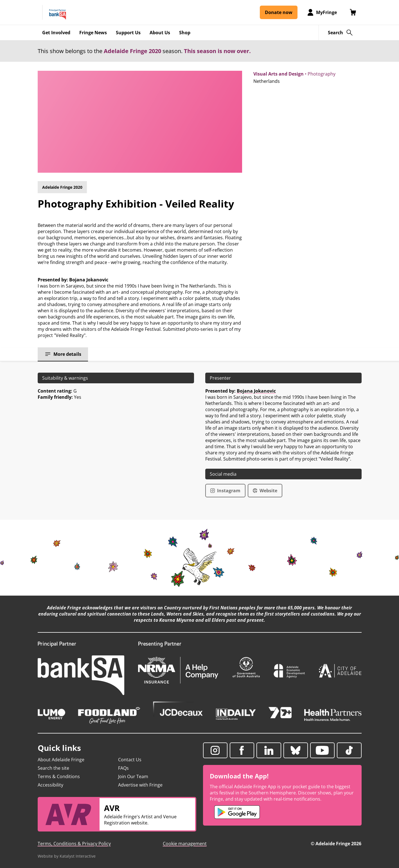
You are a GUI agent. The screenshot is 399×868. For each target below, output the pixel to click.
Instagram (225, 491)
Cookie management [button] (185, 844)
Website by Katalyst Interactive (67, 856)
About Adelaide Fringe (61, 760)
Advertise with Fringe (140, 785)
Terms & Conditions (59, 776)
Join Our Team (133, 776)
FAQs (123, 768)
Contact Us (130, 760)
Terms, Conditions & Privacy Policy (74, 844)
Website (265, 491)
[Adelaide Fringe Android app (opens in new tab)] (237, 812)
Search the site (53, 768)
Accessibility (50, 785)
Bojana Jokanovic (256, 391)
